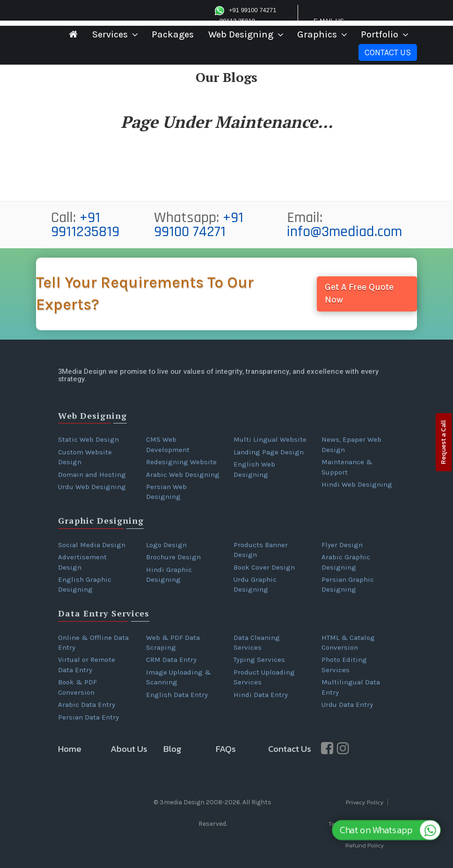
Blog (172, 749)
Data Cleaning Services (257, 642)
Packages (173, 34)
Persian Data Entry (88, 717)
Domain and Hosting (92, 475)
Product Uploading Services (264, 677)
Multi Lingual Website (270, 439)
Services (110, 34)
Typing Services (259, 660)
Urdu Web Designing (92, 487)
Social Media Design (92, 545)
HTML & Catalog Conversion (348, 642)
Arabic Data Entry (87, 705)
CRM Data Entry (171, 660)
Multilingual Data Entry (351, 687)
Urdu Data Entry (347, 705)
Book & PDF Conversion (77, 687)
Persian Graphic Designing (348, 584)
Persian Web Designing (166, 492)
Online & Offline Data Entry (93, 642)
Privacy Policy (365, 802)
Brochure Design (173, 557)
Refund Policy (365, 845)
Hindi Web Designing (357, 484)
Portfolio (380, 34)
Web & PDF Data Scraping (173, 642)
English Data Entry (177, 695)
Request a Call (443, 442)
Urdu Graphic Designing (255, 584)
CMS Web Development (168, 444)
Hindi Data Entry (261, 695)
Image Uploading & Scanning (179, 677)
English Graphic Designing (85, 584)
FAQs (226, 749)
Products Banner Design (261, 550)
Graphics (317, 34)
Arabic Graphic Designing (346, 562)
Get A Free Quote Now (359, 293)
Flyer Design (342, 545)
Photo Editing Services (344, 664)
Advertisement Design (82, 562)
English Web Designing (254, 469)
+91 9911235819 (85, 225)
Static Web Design (88, 439)
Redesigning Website (181, 462)
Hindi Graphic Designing (169, 575)
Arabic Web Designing (183, 475)
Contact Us (388, 52)
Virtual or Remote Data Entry (87, 664)
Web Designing (241, 34)
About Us (129, 749)
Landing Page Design (269, 452)
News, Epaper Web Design (351, 444)
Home (70, 749)
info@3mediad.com (344, 232)
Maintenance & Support (347, 467)
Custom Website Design (85, 457)
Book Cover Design (264, 567)
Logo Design (166, 545)
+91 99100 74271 (199, 225)
